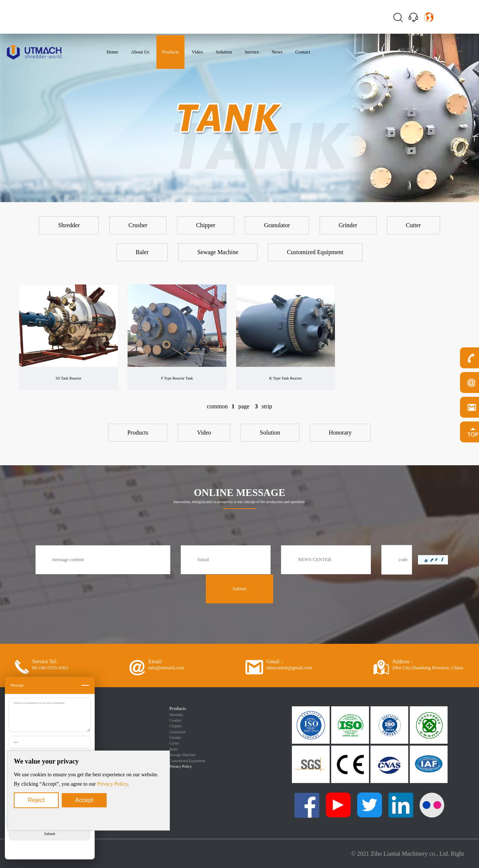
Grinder (176, 738)
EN (407, 51)
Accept (84, 800)
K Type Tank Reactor (285, 378)
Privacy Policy (112, 784)
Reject (36, 800)
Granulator (178, 732)
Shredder (176, 715)
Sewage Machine (183, 755)
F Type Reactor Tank (177, 378)
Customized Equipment (187, 761)
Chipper (176, 726)
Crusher (176, 720)
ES (421, 51)
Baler (174, 749)
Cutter (174, 743)
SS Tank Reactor (68, 378)
